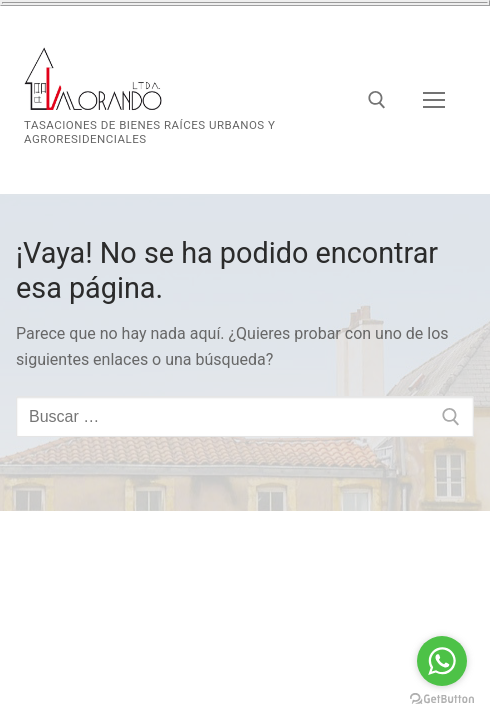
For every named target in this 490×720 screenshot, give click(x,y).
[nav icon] (434, 100)
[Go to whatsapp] (442, 661)
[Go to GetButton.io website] (442, 699)
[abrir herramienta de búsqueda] (377, 100)
